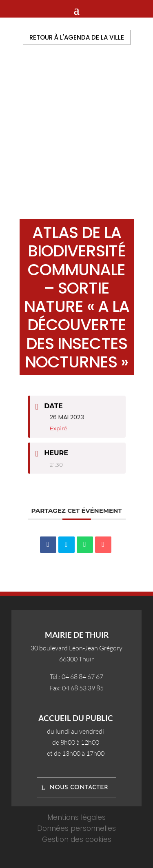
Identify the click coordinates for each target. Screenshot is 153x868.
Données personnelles (76, 828)
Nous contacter (79, 788)
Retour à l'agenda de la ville (77, 37)
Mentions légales (76, 817)
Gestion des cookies (77, 839)
